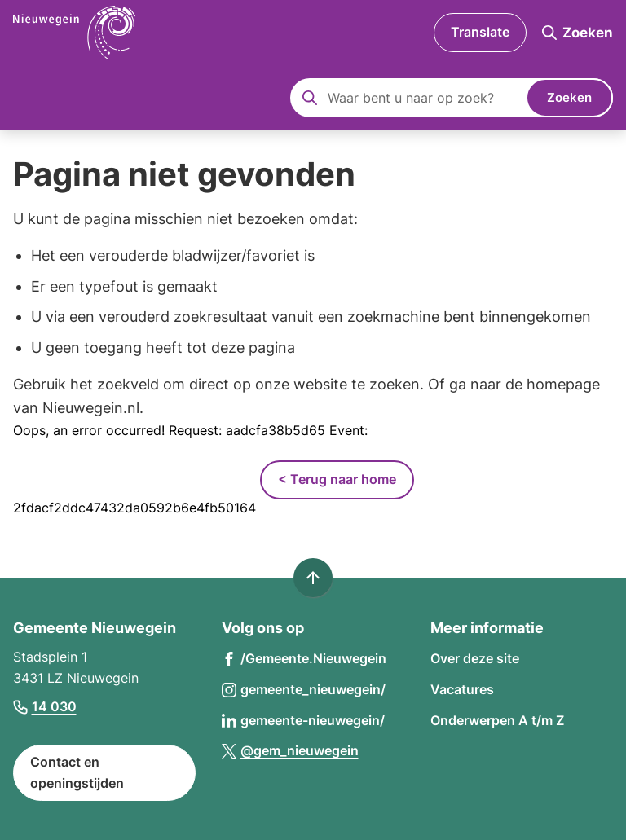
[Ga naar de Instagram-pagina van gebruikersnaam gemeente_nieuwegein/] (304, 689)
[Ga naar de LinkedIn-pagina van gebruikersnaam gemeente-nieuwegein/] (303, 720)
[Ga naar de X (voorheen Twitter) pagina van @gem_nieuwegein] (290, 750)
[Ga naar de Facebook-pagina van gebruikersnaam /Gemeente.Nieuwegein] (304, 658)
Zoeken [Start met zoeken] (569, 97)
